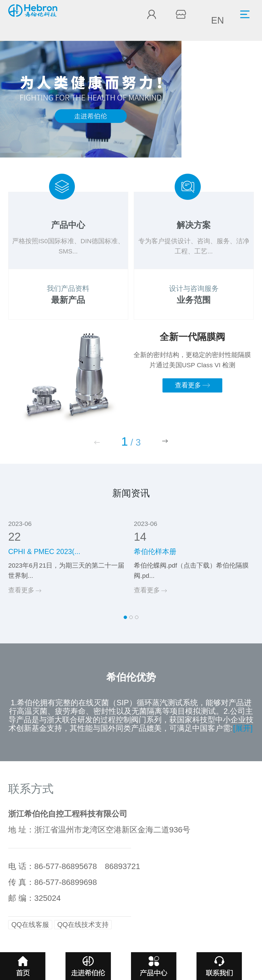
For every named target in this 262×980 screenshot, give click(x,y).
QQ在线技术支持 (83, 925)
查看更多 (192, 385)
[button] (165, 441)
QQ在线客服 (30, 925)
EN (218, 20)
